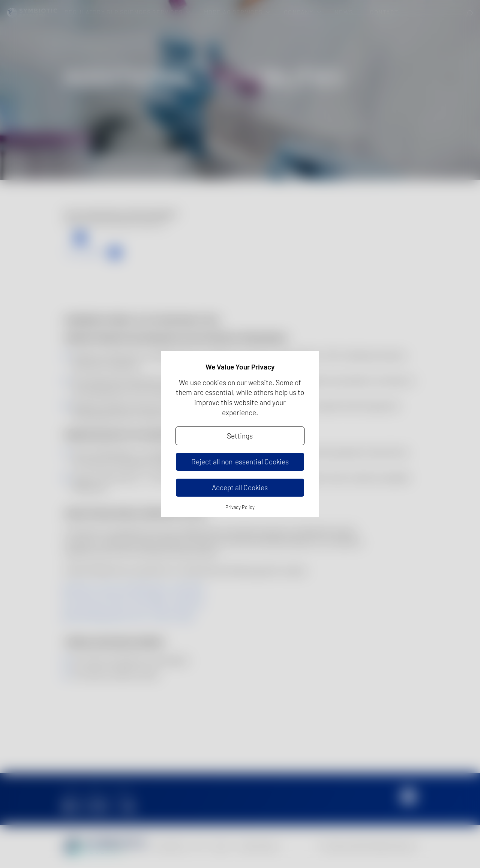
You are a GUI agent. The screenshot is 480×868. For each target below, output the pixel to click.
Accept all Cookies (240, 487)
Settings (240, 436)
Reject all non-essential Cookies (240, 462)
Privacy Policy (240, 507)
